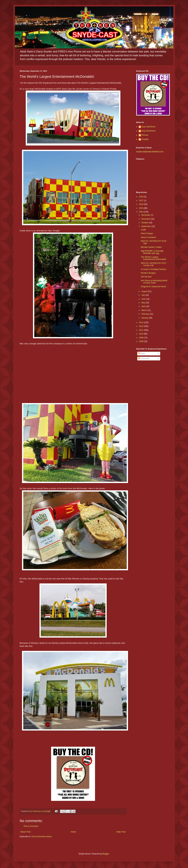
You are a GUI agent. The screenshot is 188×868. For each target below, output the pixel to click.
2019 (141, 197)
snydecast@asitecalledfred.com (150, 152)
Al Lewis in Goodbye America (153, 269)
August (145, 291)
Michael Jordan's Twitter (151, 247)
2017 (141, 201)
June (144, 299)
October (145, 223)
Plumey (145, 135)
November (146, 219)
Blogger (106, 854)
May (143, 303)
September (146, 226)
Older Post (121, 832)
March (144, 310)
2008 (141, 341)
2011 (141, 330)
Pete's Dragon (147, 233)
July (143, 295)
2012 (141, 326)
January (145, 318)
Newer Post (26, 832)
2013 (141, 323)
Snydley (145, 139)
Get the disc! (146, 277)
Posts (142, 353)
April (143, 306)
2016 (141, 204)
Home (73, 832)
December (146, 215)
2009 (141, 338)
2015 (141, 208)
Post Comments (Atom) (42, 837)
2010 (141, 334)
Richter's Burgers (148, 273)
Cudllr (143, 230)
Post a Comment (31, 826)
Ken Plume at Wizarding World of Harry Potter (154, 282)
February (145, 314)
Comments (144, 358)
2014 (141, 212)
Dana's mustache (148, 237)
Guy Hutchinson (149, 127)
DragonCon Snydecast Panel (153, 287)
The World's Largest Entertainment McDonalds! (153, 258)
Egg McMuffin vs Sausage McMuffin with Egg (152, 252)
